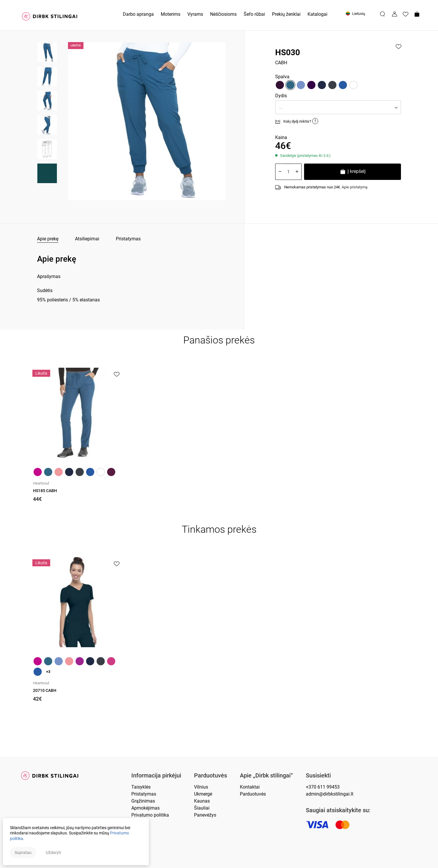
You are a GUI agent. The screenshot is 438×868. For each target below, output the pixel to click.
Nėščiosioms (223, 14)
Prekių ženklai (286, 14)
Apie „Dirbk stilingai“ (266, 776)
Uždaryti (53, 853)
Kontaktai (250, 787)
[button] (338, 107)
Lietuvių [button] (355, 14)
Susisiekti (318, 776)
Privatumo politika (150, 815)
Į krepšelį (353, 172)
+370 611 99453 (323, 787)
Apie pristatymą (355, 187)
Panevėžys (205, 815)
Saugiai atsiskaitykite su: (338, 810)
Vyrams (195, 14)
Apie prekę (48, 239)
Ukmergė (203, 794)
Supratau (23, 853)
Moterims (171, 14)
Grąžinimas (143, 801)
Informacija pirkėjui (156, 776)
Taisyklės (141, 787)
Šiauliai (202, 808)
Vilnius (201, 787)
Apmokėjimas (145, 808)
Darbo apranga (138, 14)
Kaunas (202, 801)
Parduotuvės (211, 776)
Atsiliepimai (87, 239)
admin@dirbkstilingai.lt (330, 794)
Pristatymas (128, 239)
